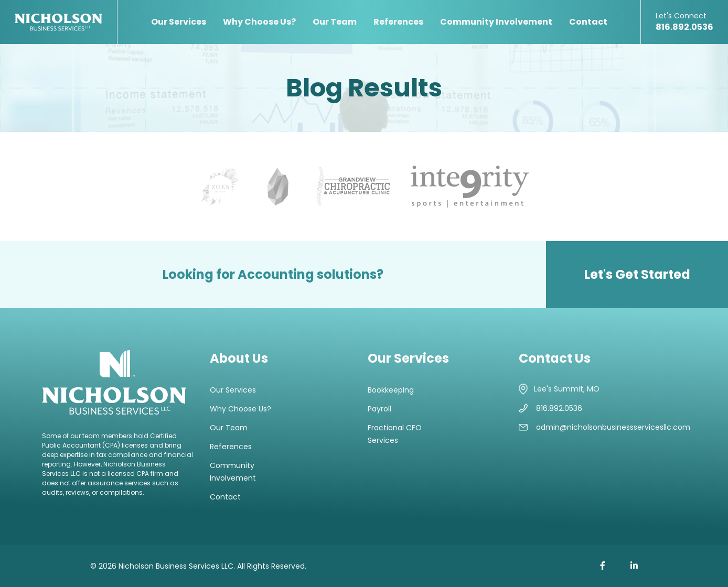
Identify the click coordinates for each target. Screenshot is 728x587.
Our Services (179, 22)
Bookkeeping (391, 390)
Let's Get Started (637, 274)
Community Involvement (496, 22)
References (398, 22)
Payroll (379, 409)
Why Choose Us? (259, 22)
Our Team (335, 22)
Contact (588, 22)
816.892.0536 (684, 22)
